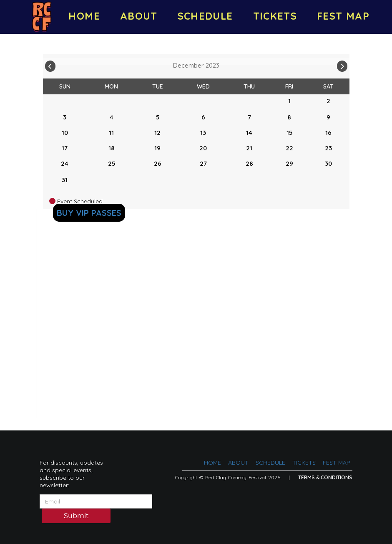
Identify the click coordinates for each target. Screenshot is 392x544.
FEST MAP (343, 16)
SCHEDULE (205, 16)
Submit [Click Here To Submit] (76, 516)
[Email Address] (96, 501)
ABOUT (139, 16)
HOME (84, 16)
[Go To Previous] (50, 64)
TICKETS (275, 16)
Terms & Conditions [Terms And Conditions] (325, 477)
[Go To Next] (342, 64)
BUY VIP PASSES (89, 213)
